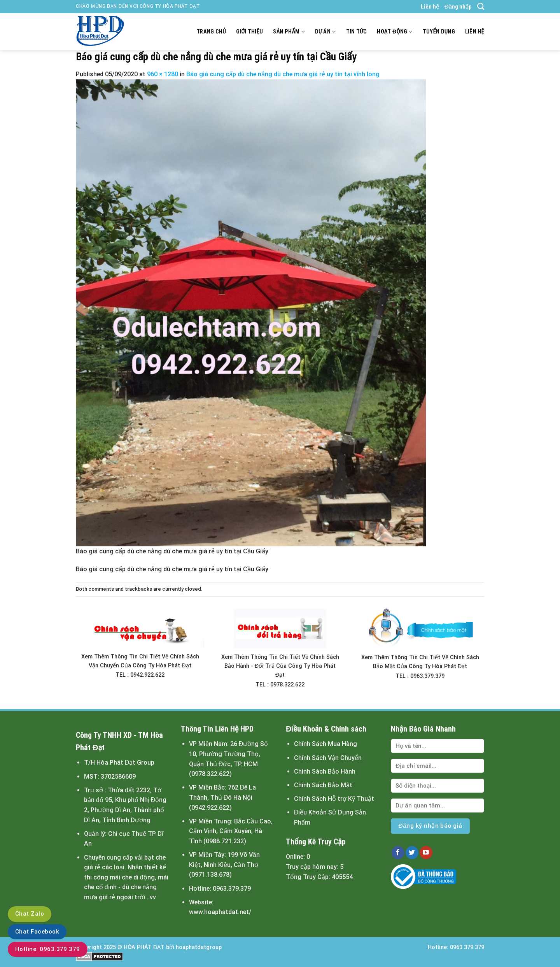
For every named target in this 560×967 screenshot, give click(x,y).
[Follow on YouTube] (426, 853)
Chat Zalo (30, 914)
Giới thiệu (250, 32)
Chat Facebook (37, 932)
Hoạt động (395, 32)
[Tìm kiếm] (481, 7)
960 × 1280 (163, 74)
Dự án (325, 32)
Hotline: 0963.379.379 (48, 949)
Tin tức (357, 32)
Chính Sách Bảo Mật (323, 785)
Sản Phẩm (289, 32)
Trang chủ (211, 32)
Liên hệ (430, 7)
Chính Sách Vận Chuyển (328, 758)
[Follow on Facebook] (398, 853)
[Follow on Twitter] (412, 853)
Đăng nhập (458, 7)
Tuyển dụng (439, 32)
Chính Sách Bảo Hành (325, 771)
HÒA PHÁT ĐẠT (144, 947)
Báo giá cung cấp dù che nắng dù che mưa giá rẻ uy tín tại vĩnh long (283, 74)
